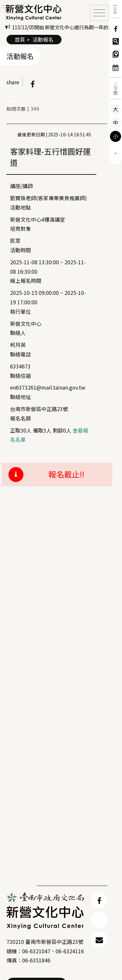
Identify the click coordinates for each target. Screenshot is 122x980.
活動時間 (20, 250)
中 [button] (115, 122)
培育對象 (20, 228)
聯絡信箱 (20, 376)
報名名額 (20, 418)
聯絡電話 (20, 354)
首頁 (20, 39)
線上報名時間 (26, 281)
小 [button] (115, 136)
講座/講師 (21, 186)
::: (116, 83)
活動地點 (20, 207)
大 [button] (115, 109)
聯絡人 (18, 333)
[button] (115, 153)
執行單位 (20, 311)
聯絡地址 (20, 397)
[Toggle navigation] (99, 13)
